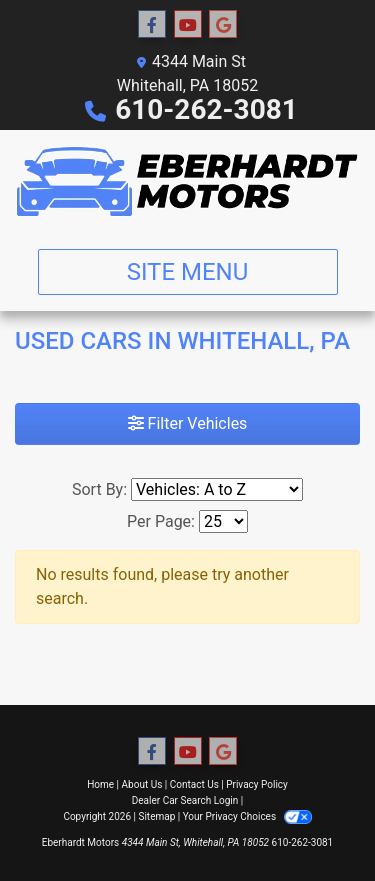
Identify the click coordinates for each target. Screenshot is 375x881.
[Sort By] (217, 489)
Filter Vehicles (188, 423)
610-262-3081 (206, 109)
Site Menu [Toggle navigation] (188, 272)
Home (100, 784)
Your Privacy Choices (247, 816)
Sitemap (156, 816)
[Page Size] (223, 521)
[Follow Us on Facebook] (152, 25)
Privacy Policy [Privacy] (257, 784)
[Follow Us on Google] (223, 25)
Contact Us (194, 784)
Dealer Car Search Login (185, 800)
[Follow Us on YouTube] (188, 25)
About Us (142, 784)
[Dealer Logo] (187, 181)
